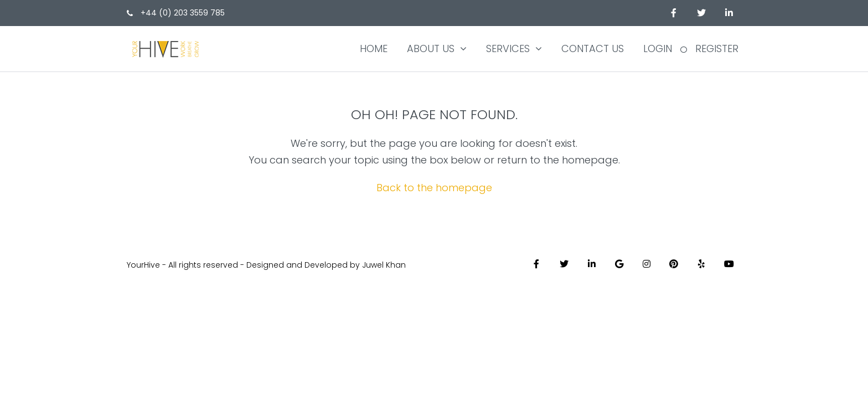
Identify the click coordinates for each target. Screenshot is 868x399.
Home (374, 48)
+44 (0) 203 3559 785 (176, 13)
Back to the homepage (434, 188)
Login (658, 48)
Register (717, 48)
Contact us (593, 48)
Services (508, 48)
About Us (431, 48)
